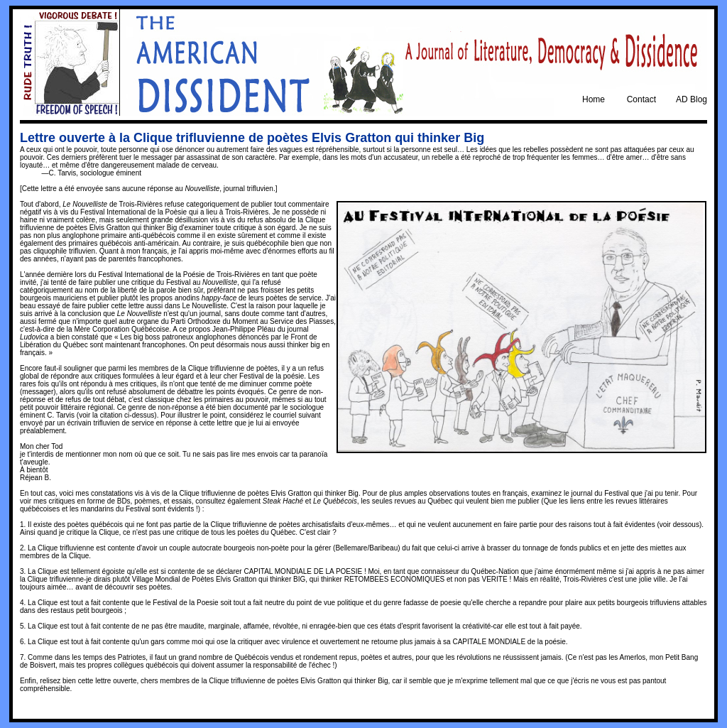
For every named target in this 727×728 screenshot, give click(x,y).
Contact (641, 99)
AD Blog (692, 99)
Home (594, 99)
